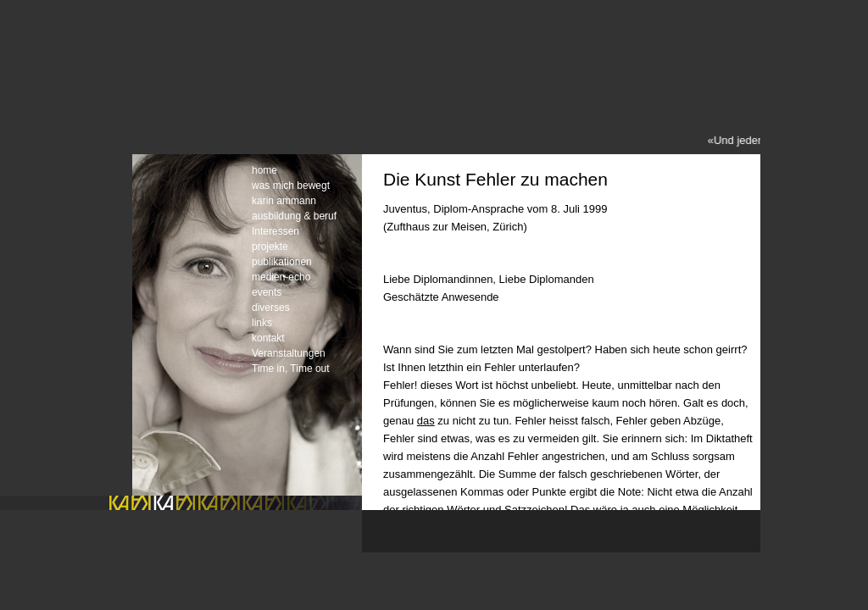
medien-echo (281, 277)
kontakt (268, 338)
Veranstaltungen (289, 353)
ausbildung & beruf (294, 216)
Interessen (275, 231)
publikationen (282, 262)
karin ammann (284, 201)
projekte (270, 247)
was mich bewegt (291, 186)
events (267, 292)
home (264, 170)
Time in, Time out (291, 369)
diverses (271, 308)
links (262, 323)
